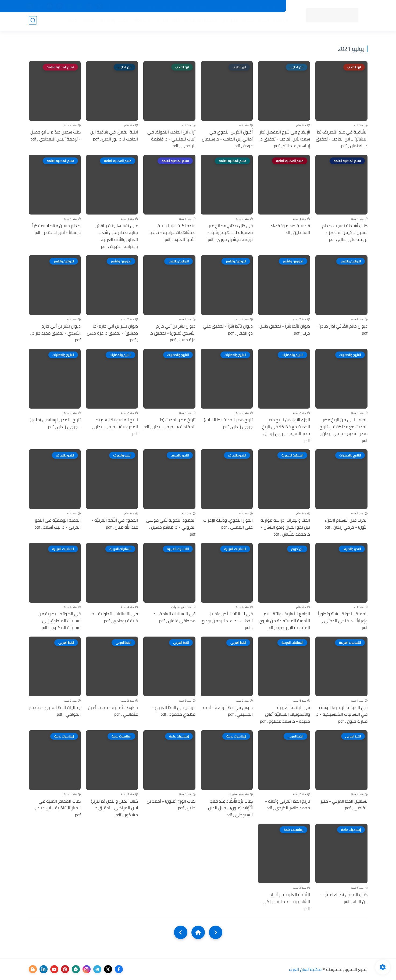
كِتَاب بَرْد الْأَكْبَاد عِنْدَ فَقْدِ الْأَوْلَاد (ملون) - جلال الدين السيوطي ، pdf (230, 808)
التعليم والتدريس (112, 22)
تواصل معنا (148, 6)
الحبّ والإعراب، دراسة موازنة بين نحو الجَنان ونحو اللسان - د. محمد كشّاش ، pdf (285, 527)
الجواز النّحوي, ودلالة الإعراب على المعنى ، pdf (228, 524)
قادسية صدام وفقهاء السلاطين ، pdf (290, 229)
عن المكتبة (171, 6)
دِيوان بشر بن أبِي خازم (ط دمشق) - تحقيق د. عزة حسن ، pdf (112, 333)
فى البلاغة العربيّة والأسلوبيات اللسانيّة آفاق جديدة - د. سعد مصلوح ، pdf (285, 714)
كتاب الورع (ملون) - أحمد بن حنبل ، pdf (171, 805)
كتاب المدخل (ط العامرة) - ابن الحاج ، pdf (345, 898)
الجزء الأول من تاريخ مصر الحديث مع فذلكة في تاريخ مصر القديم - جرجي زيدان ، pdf (286, 430)
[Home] (198, 932)
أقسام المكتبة (254, 22)
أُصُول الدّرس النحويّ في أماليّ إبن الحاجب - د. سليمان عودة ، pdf (227, 139)
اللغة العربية (167, 22)
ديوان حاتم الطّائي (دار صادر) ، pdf (342, 330)
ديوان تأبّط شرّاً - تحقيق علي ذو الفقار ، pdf (228, 330)
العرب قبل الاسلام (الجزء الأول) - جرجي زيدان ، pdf (346, 524)
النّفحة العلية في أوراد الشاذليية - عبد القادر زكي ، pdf (285, 902)
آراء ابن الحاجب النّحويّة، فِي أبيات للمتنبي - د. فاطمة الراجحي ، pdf (171, 139)
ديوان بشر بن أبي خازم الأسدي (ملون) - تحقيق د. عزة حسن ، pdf (173, 333)
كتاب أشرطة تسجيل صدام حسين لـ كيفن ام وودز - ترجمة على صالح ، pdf (345, 233)
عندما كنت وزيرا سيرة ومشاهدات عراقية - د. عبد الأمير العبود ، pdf (172, 233)
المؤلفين (228, 22)
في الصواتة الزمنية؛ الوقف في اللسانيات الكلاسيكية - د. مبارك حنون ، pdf (342, 714)
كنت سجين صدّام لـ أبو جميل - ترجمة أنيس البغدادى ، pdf (56, 136)
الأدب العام (142, 22)
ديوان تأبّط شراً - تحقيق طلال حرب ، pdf (285, 330)
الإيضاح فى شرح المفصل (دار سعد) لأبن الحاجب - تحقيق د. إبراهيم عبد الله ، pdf (285, 139)
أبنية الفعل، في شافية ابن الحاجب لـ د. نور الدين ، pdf (114, 136)
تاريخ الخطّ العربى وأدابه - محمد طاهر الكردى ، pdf (288, 805)
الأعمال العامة (80, 22)
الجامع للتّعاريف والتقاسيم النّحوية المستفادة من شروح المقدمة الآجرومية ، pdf (285, 621)
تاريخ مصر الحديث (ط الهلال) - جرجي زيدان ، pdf (227, 423)
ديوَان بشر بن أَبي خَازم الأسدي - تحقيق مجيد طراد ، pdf (55, 333)
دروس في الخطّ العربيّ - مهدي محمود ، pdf (174, 711)
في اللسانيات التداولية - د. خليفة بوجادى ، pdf (115, 617)
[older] (216, 932)
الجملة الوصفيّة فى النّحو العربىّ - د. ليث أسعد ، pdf (58, 524)
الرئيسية (279, 22)
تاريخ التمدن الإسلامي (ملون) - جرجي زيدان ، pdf (55, 423)
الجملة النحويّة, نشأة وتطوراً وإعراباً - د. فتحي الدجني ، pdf (343, 621)
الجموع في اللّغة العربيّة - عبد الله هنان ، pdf (115, 524)
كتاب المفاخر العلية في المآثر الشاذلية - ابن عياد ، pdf (58, 808)
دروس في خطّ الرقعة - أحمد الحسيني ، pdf (227, 711)
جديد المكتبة (270, 6)
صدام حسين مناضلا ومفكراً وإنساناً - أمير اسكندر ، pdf (56, 229)
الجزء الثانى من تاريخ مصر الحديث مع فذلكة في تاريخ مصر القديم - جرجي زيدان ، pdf (344, 430)
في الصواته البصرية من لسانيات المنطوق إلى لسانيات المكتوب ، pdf (60, 621)
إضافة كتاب (124, 6)
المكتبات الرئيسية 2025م (234, 6)
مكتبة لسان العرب (305, 969)
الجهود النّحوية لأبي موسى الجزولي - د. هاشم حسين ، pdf (171, 527)
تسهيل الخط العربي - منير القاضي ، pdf (344, 805)
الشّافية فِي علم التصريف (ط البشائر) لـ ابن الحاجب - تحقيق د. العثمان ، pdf (342, 139)
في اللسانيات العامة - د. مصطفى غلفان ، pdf (174, 617)
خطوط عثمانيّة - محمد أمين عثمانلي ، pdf (113, 711)
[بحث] (33, 22)
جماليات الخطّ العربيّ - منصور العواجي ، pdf (55, 711)
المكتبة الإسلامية (199, 22)
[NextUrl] (181, 932)
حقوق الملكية (197, 6)
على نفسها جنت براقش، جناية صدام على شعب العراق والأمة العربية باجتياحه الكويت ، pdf (116, 236)
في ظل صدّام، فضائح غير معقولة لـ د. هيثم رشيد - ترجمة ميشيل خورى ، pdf (230, 233)
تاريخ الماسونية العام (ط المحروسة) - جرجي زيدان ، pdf (115, 427)
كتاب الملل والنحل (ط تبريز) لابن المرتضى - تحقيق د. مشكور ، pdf (114, 808)
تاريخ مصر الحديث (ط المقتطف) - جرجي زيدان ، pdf (170, 423)
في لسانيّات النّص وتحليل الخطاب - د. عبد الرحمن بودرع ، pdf (227, 621)
